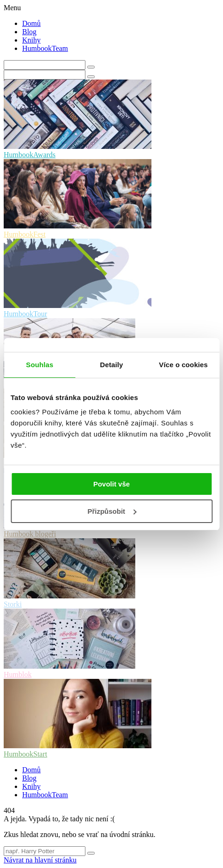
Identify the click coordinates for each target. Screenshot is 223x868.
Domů (31, 23)
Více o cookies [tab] (183, 365)
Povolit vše (111, 484)
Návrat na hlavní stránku (40, 860)
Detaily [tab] (112, 365)
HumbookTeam (45, 48)
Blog (29, 32)
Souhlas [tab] (39, 365)
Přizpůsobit (112, 511)
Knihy (31, 40)
